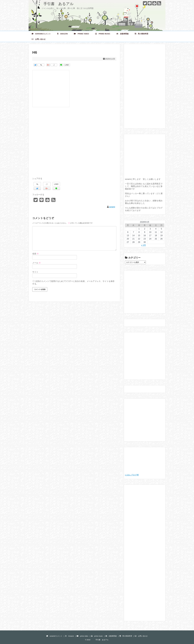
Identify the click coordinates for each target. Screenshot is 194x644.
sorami (112, 207)
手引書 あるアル (53, 4)
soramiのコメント (41, 34)
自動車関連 (122, 34)
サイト (35, 272)
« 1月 (144, 245)
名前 (36, 254)
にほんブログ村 (132, 475)
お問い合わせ (39, 39)
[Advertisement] (74, 145)
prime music (103, 34)
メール (36, 263)
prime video (81, 34)
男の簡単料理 (141, 34)
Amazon (62, 34)
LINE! (67, 65)
